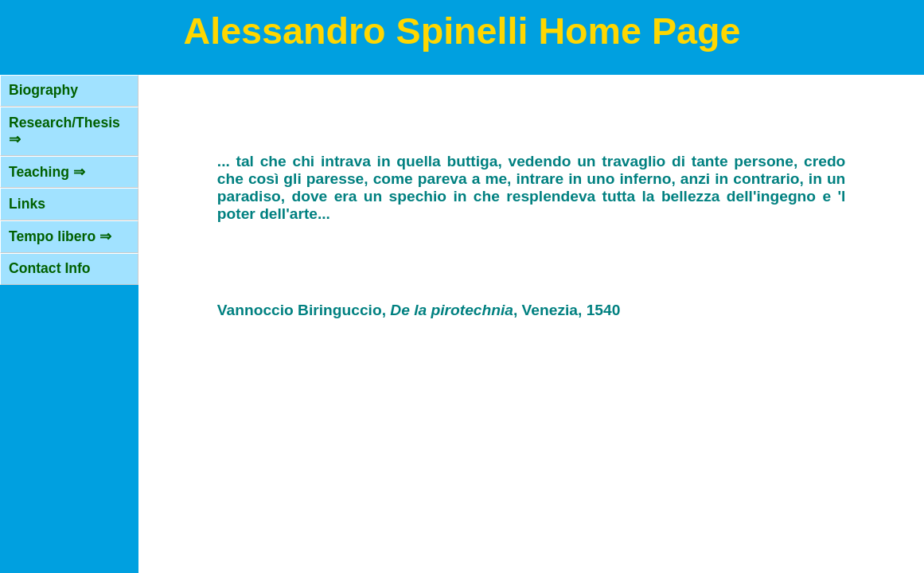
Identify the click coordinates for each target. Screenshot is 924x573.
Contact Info (50, 268)
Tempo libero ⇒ (60, 236)
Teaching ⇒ (47, 172)
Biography (43, 90)
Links (27, 204)
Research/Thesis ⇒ (64, 131)
